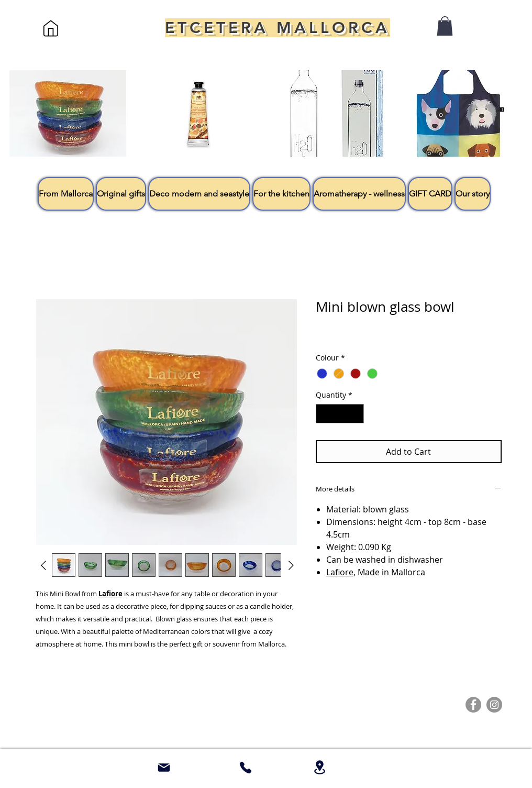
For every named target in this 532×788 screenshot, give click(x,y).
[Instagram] (494, 705)
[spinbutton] (340, 414)
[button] (445, 26)
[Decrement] (324, 414)
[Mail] (164, 767)
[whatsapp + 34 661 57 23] (246, 767)
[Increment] (356, 414)
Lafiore (340, 572)
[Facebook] (473, 705)
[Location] (319, 767)
